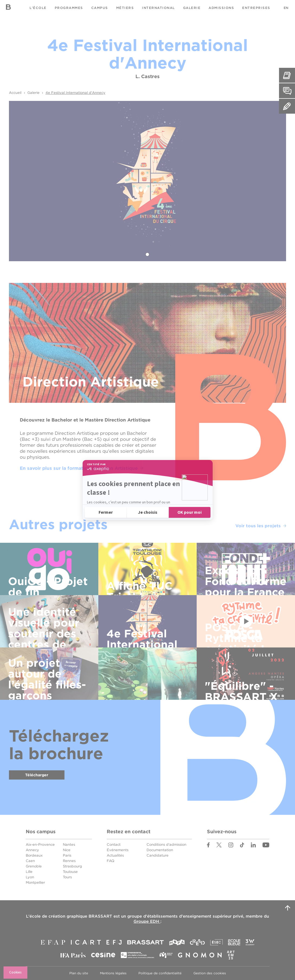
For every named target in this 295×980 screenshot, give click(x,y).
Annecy (32, 850)
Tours (67, 877)
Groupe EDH (147, 921)
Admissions (221, 8)
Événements (118, 850)
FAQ (111, 861)
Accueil (15, 93)
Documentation (160, 850)
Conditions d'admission (166, 845)
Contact (114, 845)
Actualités (115, 855)
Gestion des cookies (210, 973)
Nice (67, 850)
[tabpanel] (148, 181)
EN (286, 8)
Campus (100, 8)
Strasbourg (72, 866)
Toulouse (70, 872)
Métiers (125, 8)
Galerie (192, 8)
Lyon (30, 877)
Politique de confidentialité (160, 973)
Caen (30, 861)
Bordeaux (34, 855)
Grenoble (34, 866)
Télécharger (37, 775)
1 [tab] (148, 254)
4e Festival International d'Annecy (75, 93)
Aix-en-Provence (40, 845)
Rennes (69, 861)
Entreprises (256, 8)
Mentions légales (113, 973)
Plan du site (79, 973)
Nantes (69, 845)
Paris (67, 855)
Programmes (69, 8)
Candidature (158, 855)
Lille (29, 872)
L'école (38, 8)
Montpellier (35, 882)
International (158, 8)
